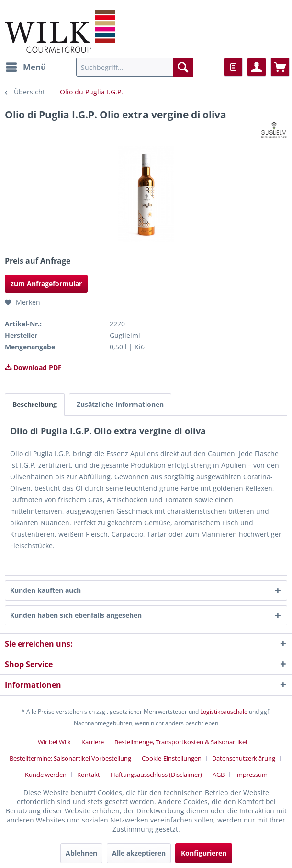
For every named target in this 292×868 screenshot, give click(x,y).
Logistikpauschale (224, 712)
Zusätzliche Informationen (120, 404)
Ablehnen (81, 853)
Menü (26, 66)
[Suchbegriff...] (135, 67)
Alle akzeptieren (139, 853)
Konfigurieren (204, 853)
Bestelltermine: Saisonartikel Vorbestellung (70, 758)
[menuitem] (25, 67)
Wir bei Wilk (54, 742)
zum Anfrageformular (46, 284)
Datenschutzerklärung (244, 758)
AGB (219, 775)
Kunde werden (46, 775)
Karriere (93, 742)
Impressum (251, 775)
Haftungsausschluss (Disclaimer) (156, 775)
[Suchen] (183, 67)
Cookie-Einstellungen (172, 758)
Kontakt (89, 775)
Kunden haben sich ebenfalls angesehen (76, 615)
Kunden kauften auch (45, 590)
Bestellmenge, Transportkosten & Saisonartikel (181, 742)
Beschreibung (35, 404)
